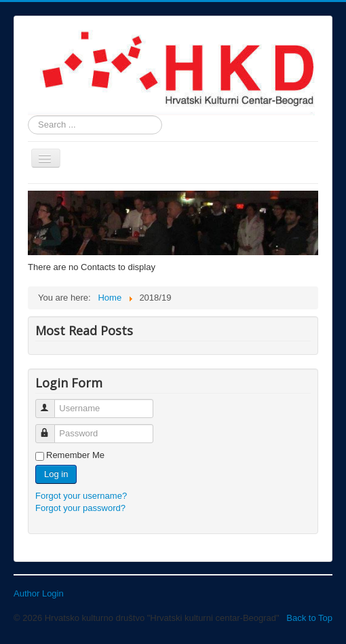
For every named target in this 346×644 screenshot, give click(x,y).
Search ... (28, 116)
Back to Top (309, 618)
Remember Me (75, 455)
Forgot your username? (81, 496)
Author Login (39, 593)
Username (51, 403)
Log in (56, 474)
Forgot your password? (80, 508)
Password (51, 428)
